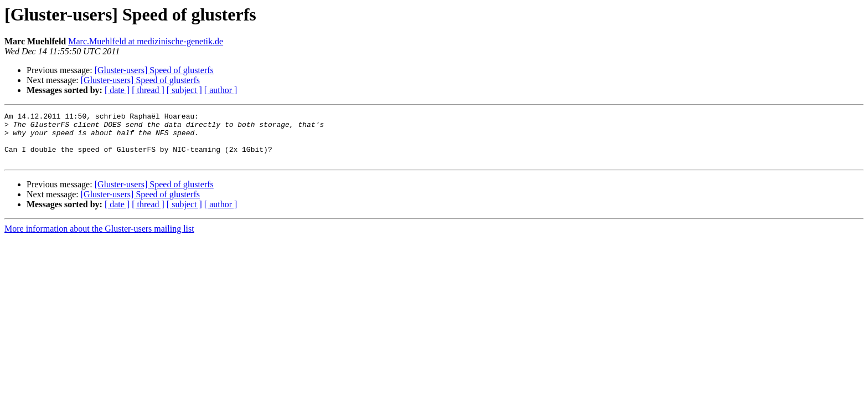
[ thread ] (148, 90)
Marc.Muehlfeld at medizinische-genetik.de (146, 41)
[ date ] (117, 90)
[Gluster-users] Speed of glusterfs (154, 70)
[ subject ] (184, 90)
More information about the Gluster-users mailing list (99, 239)
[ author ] (221, 90)
